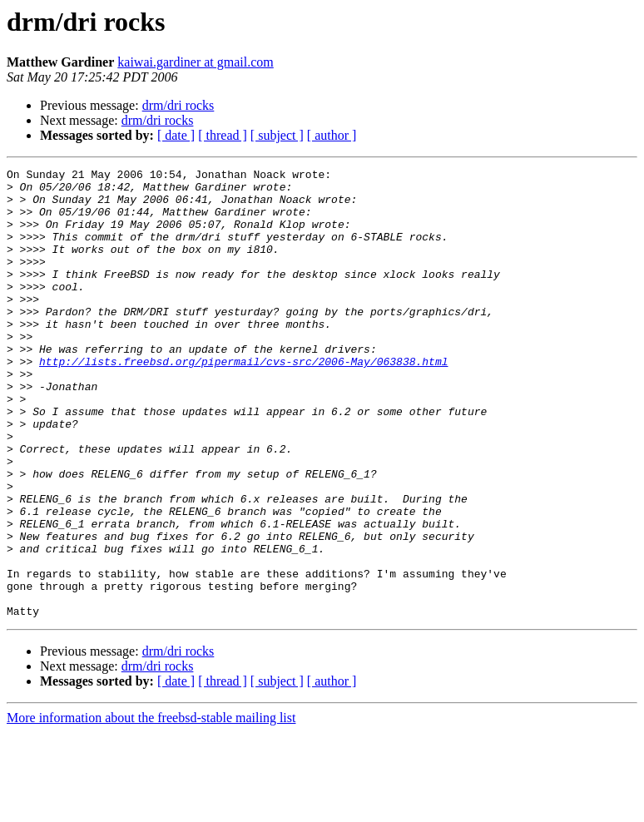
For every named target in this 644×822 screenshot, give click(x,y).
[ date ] (176, 135)
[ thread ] (223, 135)
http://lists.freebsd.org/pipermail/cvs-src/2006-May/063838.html (243, 401)
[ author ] (332, 135)
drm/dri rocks (178, 105)
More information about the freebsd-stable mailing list (151, 807)
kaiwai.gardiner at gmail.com (195, 62)
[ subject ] (277, 135)
